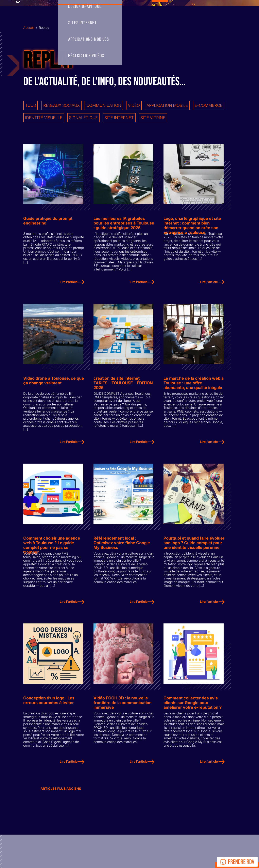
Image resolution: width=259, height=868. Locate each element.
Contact (185, 10)
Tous (30, 105)
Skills (88, 10)
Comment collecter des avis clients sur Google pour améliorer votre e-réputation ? (193, 706)
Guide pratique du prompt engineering (48, 221)
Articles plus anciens (61, 792)
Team (111, 10)
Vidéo (134, 105)
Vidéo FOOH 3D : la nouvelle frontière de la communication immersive (123, 706)
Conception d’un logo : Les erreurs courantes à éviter (49, 704)
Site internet (119, 118)
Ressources (239, 10)
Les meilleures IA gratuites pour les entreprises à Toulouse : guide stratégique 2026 (124, 224)
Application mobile (167, 105)
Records (138, 10)
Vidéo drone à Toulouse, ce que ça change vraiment (54, 382)
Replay (160, 10)
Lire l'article (72, 283)
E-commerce (209, 105)
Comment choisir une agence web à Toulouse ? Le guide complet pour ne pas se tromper (52, 545)
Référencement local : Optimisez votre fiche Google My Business (122, 545)
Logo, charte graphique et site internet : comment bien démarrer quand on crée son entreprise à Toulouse (192, 224)
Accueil (66, 10)
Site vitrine (153, 118)
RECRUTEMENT (213, 10)
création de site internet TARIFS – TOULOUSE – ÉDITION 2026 (123, 384)
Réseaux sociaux (62, 105)
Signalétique (83, 118)
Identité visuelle (44, 118)
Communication (104, 105)
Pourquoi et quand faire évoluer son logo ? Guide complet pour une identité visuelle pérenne (194, 545)
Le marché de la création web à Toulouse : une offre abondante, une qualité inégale (194, 384)
